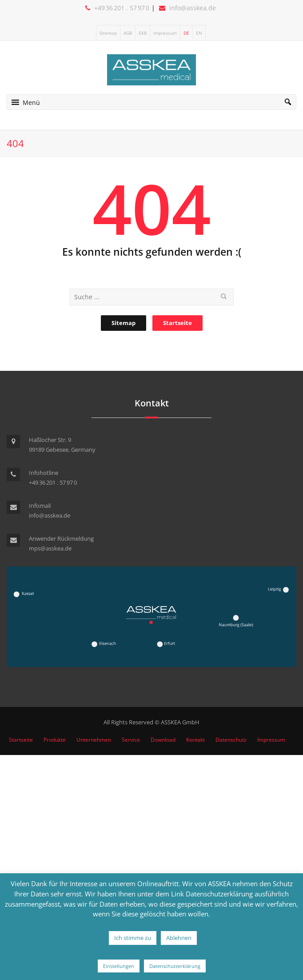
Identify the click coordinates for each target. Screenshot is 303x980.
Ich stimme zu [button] (133, 938)
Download (163, 740)
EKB (143, 33)
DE (186, 33)
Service (131, 740)
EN (199, 33)
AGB (128, 33)
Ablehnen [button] (179, 938)
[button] (31, 102)
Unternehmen (94, 740)
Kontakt (195, 740)
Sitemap (108, 33)
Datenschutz (231, 740)
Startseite (177, 323)
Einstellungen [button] (119, 966)
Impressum (165, 33)
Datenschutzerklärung (175, 966)
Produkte (55, 740)
